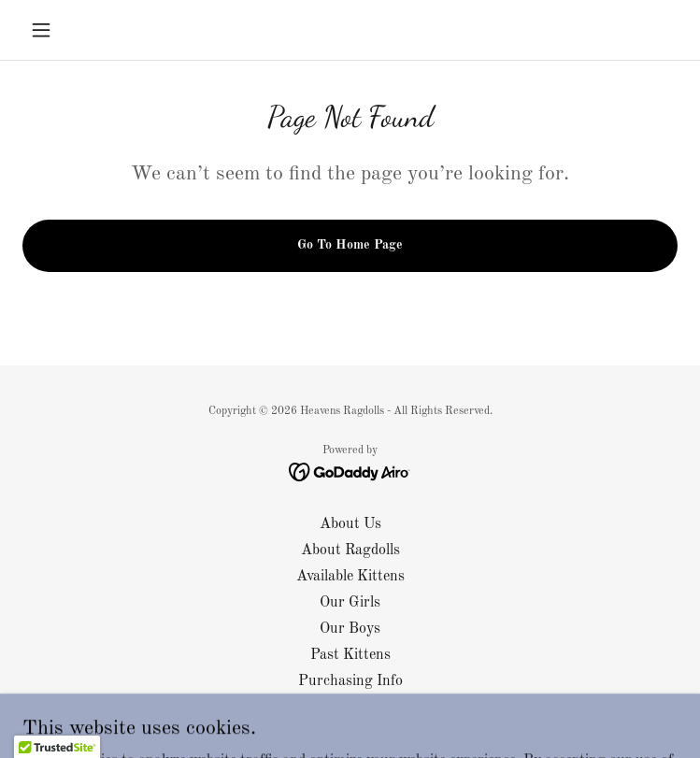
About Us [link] (350, 524)
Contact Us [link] (350, 708)
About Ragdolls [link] (350, 551)
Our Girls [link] (350, 603)
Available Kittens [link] (350, 577)
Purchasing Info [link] (350, 681)
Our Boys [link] (350, 629)
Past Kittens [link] (350, 655)
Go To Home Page (350, 245)
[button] (71, 30)
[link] (350, 472)
